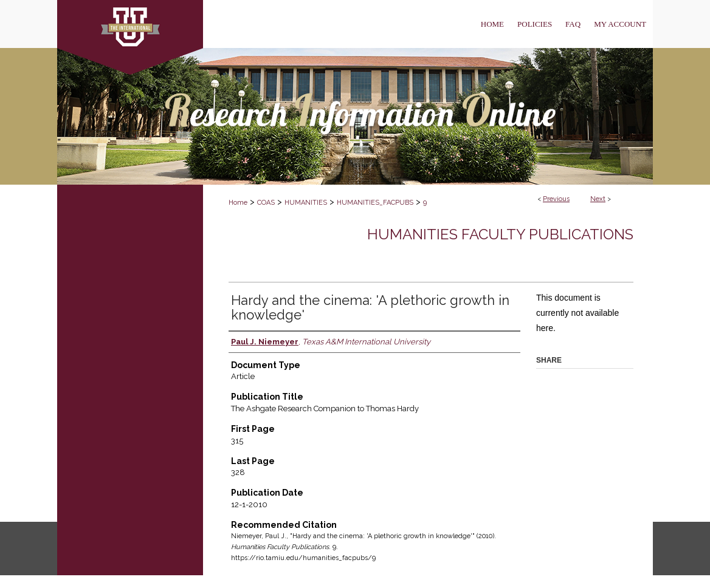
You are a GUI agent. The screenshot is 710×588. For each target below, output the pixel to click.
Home (238, 203)
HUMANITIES (306, 203)
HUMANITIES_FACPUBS (375, 203)
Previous (556, 199)
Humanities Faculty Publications (500, 234)
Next (598, 199)
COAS (266, 203)
